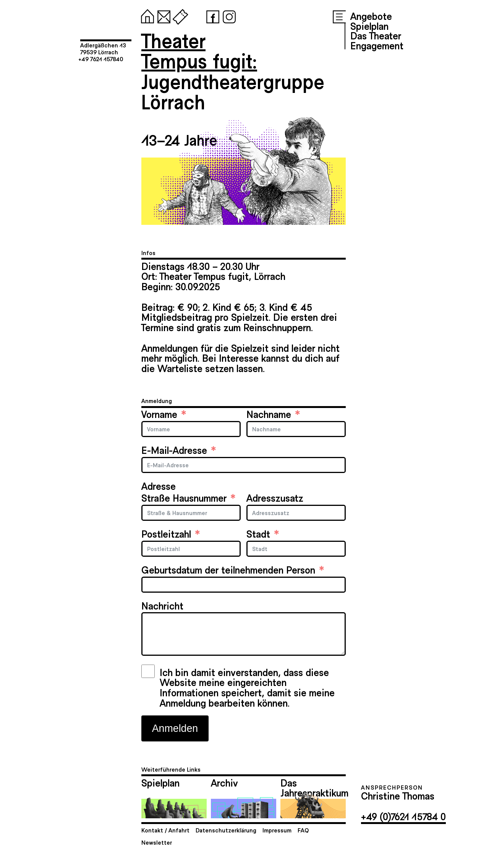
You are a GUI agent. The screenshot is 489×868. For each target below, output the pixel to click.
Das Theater (376, 35)
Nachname (269, 414)
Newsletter (157, 842)
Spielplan (369, 26)
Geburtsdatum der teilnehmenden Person (228, 570)
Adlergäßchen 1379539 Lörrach (103, 48)
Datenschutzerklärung (226, 830)
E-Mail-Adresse (174, 450)
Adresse (159, 486)
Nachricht (162, 605)
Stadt (258, 534)
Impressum (277, 830)
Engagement (377, 45)
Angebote (371, 16)
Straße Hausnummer (184, 498)
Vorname (159, 414)
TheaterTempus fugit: (199, 50)
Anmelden (175, 728)
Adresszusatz (275, 498)
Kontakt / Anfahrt (165, 830)
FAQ (303, 830)
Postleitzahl (166, 534)
